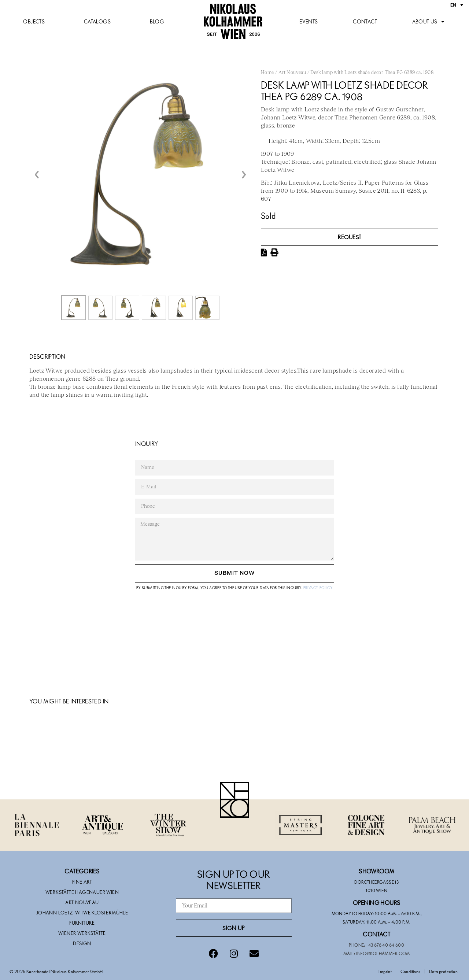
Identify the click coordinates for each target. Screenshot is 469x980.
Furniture (82, 923)
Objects (34, 21)
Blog (157, 21)
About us (429, 22)
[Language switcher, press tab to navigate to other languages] (457, 5)
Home (267, 73)
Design (82, 943)
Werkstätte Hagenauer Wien (82, 892)
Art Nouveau (292, 73)
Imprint (385, 971)
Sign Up (234, 928)
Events (309, 21)
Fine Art (82, 882)
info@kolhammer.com (383, 953)
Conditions (411, 971)
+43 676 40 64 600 (385, 945)
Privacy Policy (318, 588)
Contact (365, 21)
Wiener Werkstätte (82, 933)
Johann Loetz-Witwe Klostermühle (82, 913)
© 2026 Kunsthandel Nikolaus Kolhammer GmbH (56, 971)
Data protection (443, 971)
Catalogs (97, 21)
